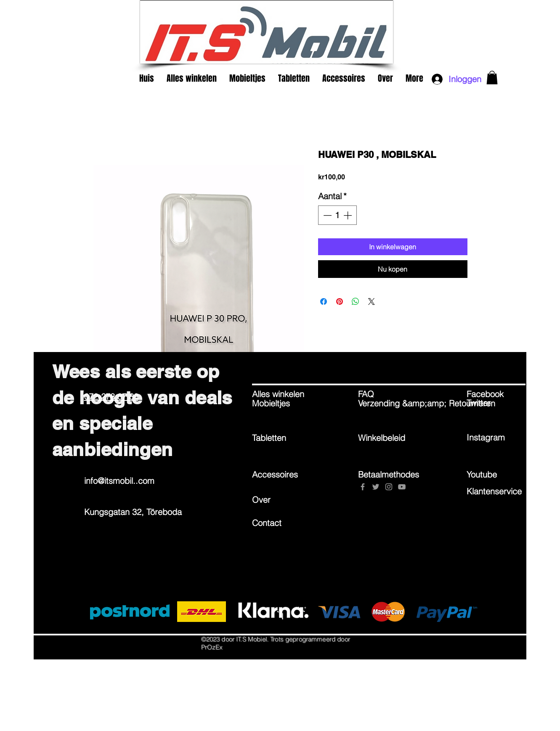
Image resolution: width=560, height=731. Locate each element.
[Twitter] (496, 403)
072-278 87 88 (111, 396)
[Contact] (282, 523)
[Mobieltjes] (282, 403)
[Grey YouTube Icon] (402, 487)
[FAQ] (388, 394)
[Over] (282, 499)
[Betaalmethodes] (389, 474)
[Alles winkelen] (282, 394)
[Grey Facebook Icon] (363, 487)
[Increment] (348, 215)
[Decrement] (326, 215)
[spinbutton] (337, 215)
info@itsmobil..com (119, 481)
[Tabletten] (282, 438)
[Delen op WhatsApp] (356, 301)
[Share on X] (372, 301)
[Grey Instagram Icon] (389, 487)
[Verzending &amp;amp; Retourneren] (427, 403)
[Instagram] (496, 438)
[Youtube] (496, 474)
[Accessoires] (282, 474)
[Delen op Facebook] (324, 301)
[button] (492, 77)
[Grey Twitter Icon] (376, 487)
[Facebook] (496, 394)
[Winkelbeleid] (388, 438)
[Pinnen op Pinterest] (340, 301)
